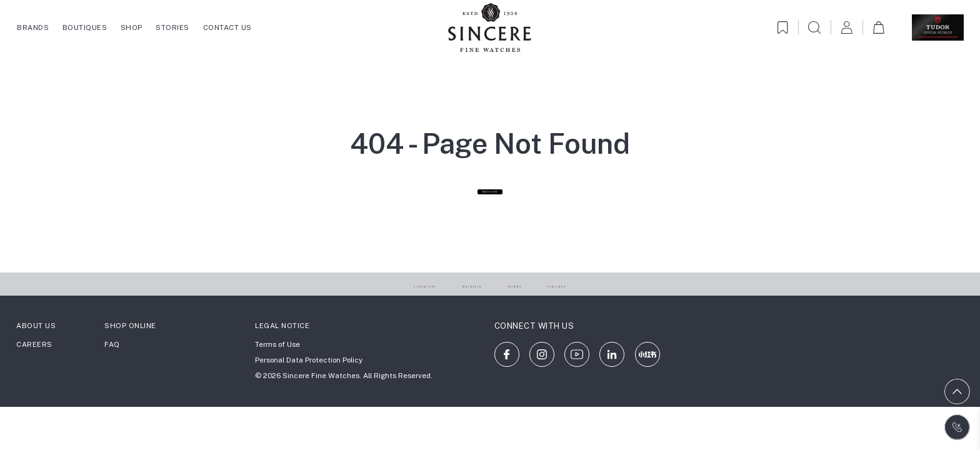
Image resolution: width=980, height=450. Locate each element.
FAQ (112, 371)
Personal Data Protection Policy (309, 387)
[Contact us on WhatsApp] (957, 427)
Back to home (490, 211)
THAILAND (598, 311)
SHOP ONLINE (130, 352)
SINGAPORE (387, 311)
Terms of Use (277, 371)
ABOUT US (36, 352)
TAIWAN (530, 311)
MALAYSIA (463, 311)
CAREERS (34, 371)
